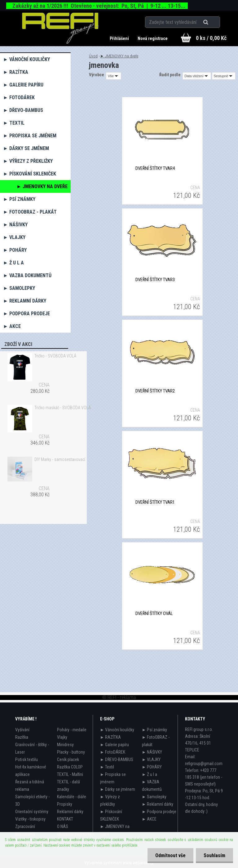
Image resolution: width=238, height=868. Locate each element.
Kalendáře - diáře (72, 797)
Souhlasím (214, 855)
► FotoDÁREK (19, 97)
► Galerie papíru (23, 85)
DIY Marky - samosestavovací (60, 459)
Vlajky (62, 737)
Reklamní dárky (70, 812)
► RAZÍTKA (16, 72)
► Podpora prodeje (26, 314)
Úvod (93, 56)
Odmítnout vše (170, 855)
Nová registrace (153, 38)
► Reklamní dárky (25, 301)
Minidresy (65, 745)
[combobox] (197, 76)
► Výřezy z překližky (28, 161)
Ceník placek (68, 759)
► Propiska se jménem (30, 136)
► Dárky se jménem (26, 148)
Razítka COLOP (70, 767)
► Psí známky (19, 199)
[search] (213, 22)
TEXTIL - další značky (68, 786)
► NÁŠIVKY (15, 225)
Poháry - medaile (72, 730)
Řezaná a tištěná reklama (30, 786)
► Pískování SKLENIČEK (30, 174)
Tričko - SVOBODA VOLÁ (55, 356)
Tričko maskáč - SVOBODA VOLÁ (63, 408)
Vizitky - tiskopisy (30, 819)
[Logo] (61, 28)
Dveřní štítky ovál (154, 613)
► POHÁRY (15, 250)
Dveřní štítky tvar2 (155, 391)
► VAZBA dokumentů (27, 275)
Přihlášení (120, 38)
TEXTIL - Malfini (70, 774)
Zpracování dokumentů (25, 830)
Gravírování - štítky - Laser (32, 748)
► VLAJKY (14, 237)
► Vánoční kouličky (26, 59)
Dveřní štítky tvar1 (155, 502)
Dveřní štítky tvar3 (155, 280)
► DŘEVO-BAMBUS (23, 110)
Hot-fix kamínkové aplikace (31, 771)
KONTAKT (65, 819)
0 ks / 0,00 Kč (211, 38)
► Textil (14, 123)
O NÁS (63, 826)
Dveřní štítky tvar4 (155, 168)
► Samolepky (19, 288)
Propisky (65, 804)
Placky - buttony (71, 752)
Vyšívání (22, 730)
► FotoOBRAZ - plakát (30, 212)
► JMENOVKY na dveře (42, 186)
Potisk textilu (26, 759)
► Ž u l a (13, 263)
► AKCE (12, 326)
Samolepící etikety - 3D (32, 800)
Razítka (22, 737)
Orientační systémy (32, 812)
